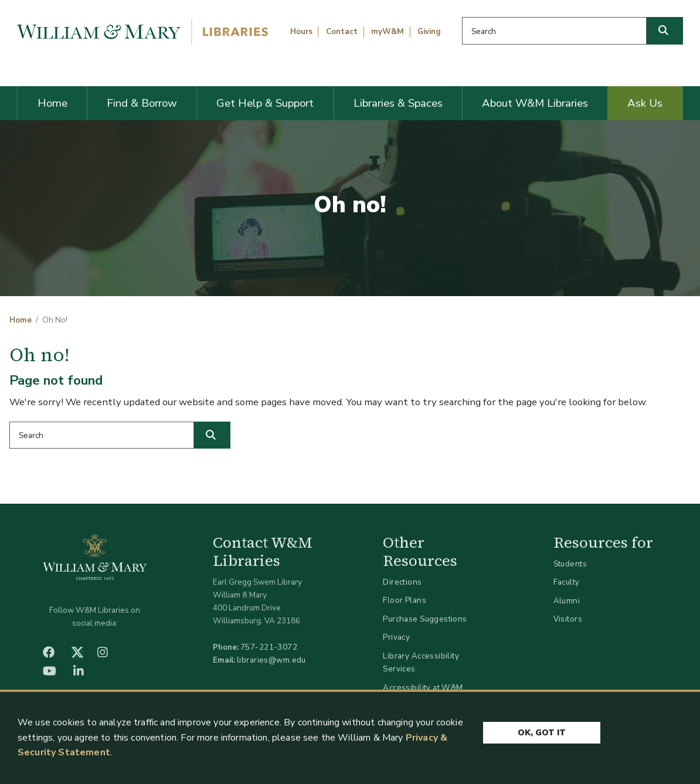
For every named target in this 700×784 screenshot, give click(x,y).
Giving (429, 32)
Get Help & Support (265, 103)
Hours (301, 32)
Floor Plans (405, 600)
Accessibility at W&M (423, 688)
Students (570, 564)
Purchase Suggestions (425, 619)
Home (52, 103)
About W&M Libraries (535, 103)
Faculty (567, 582)
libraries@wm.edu (271, 660)
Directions (402, 582)
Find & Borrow (142, 103)
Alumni (567, 601)
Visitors (568, 619)
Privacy (396, 637)
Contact (342, 32)
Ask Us (645, 103)
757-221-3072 (269, 647)
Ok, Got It (542, 733)
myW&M (388, 32)
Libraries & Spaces (398, 103)
